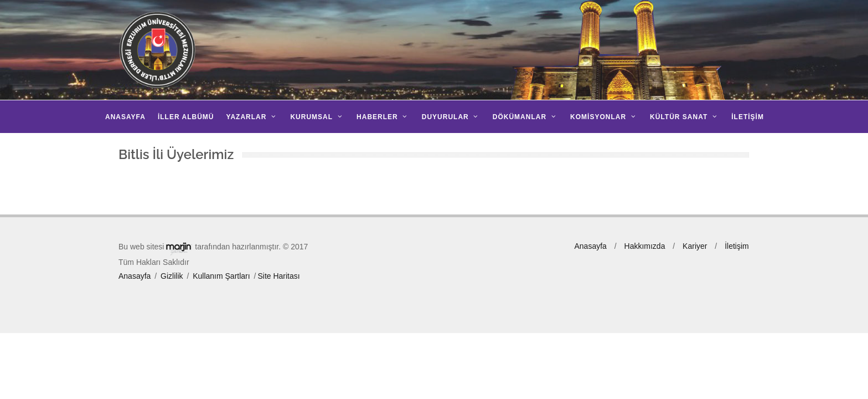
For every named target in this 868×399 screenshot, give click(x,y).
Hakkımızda (645, 246)
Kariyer (695, 246)
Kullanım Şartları (221, 276)
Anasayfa (135, 276)
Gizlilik (172, 276)
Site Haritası (278, 276)
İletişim (737, 246)
